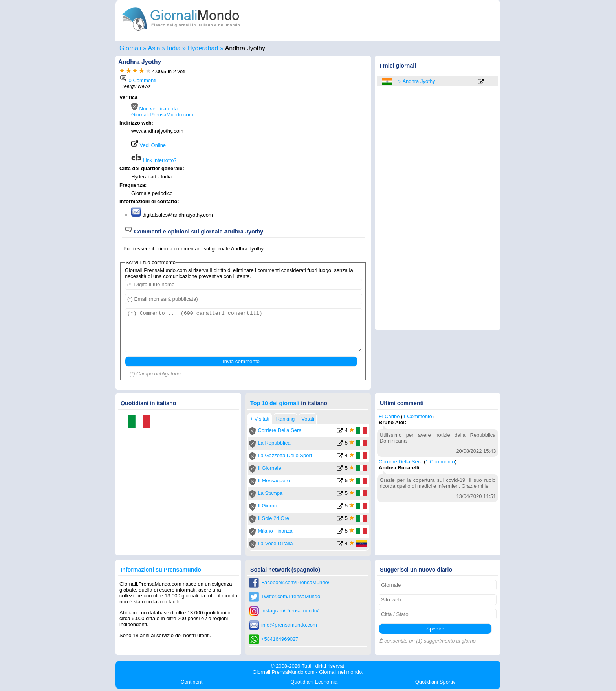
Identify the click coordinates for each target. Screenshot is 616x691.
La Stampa (270, 493)
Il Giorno (267, 506)
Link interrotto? (154, 160)
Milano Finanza (275, 531)
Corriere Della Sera (280, 430)
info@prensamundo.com (289, 625)
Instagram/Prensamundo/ (290, 611)
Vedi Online (148, 145)
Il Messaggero (274, 481)
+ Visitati (259, 419)
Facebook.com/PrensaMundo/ (295, 582)
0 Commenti (138, 80)
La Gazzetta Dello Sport (285, 455)
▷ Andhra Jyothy (416, 81)
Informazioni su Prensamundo (161, 570)
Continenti (192, 682)
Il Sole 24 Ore (273, 518)
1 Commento (417, 416)
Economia (314, 682)
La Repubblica (274, 443)
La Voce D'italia (275, 543)
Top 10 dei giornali (275, 403)
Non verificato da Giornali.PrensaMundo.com (162, 112)
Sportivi (436, 682)
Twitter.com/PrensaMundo (291, 596)
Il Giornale (269, 468)
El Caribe (389, 416)
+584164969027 (280, 639)
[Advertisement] (301, 144)
